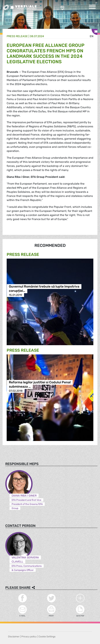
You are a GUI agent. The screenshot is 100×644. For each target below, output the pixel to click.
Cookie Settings (47, 637)
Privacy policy (29, 637)
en (92, 36)
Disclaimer (14, 637)
